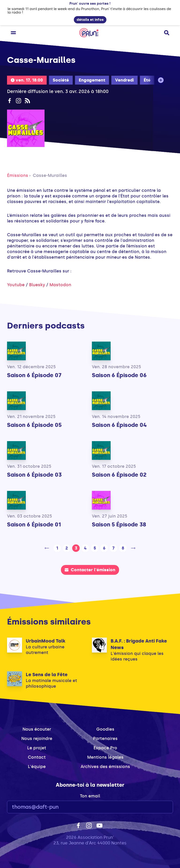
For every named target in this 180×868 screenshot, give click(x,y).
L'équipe (37, 767)
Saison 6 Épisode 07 (34, 375)
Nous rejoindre (37, 739)
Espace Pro (105, 748)
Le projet (37, 748)
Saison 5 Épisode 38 (119, 524)
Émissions (18, 175)
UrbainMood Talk (46, 641)
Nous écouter (37, 729)
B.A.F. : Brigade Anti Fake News (139, 644)
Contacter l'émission (90, 570)
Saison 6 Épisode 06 (119, 375)
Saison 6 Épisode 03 (34, 475)
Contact (37, 757)
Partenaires (105, 739)
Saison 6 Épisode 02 (119, 475)
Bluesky (37, 285)
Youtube (16, 285)
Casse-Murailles (50, 175)
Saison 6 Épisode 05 (34, 425)
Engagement (92, 80)
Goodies (105, 729)
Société (61, 80)
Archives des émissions (105, 767)
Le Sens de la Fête (47, 675)
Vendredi (124, 80)
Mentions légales (105, 757)
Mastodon (60, 285)
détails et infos (90, 20)
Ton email (90, 796)
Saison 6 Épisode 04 (119, 425)
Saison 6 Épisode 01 (34, 524)
